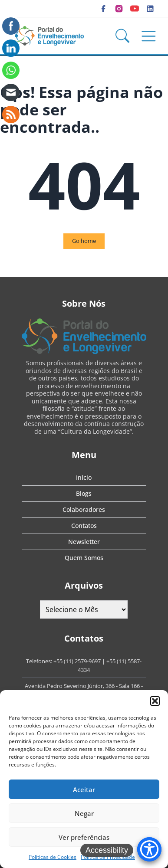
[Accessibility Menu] (149, 849)
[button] (155, 701)
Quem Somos (84, 558)
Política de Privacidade (108, 857)
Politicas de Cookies (53, 857)
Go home (84, 241)
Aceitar (84, 789)
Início (84, 477)
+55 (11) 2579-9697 (77, 661)
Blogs (84, 493)
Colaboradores (84, 509)
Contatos (84, 526)
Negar (84, 813)
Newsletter (84, 542)
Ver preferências (84, 837)
